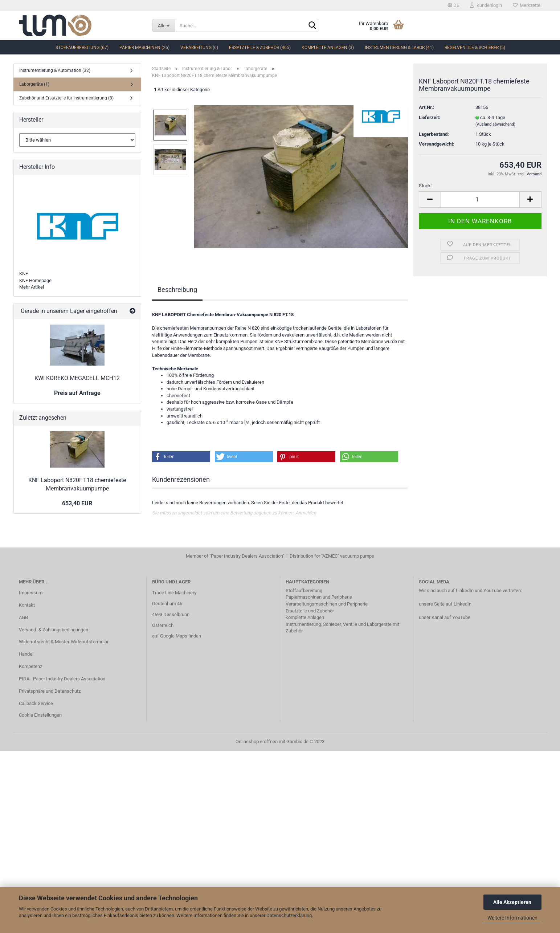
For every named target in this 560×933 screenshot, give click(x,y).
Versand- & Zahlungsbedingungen (54, 630)
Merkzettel (527, 5)
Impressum (31, 593)
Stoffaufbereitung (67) (82, 48)
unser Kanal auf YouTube (445, 617)
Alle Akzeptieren (512, 902)
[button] (181, 457)
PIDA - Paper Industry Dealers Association (62, 679)
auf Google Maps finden (177, 636)
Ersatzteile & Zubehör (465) (260, 48)
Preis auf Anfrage (77, 393)
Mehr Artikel (32, 287)
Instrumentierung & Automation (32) (55, 70)
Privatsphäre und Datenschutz (50, 691)
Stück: (425, 186)
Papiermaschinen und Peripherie (319, 597)
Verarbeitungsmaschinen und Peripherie (327, 604)
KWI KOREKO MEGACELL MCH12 (77, 378)
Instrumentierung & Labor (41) (399, 48)
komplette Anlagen (305, 617)
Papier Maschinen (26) (144, 48)
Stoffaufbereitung (304, 590)
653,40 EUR (77, 503)
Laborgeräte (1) (34, 84)
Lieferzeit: (430, 117)
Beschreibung (177, 290)
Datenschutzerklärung (289, 915)
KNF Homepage (35, 280)
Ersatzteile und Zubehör (310, 611)
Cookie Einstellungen (40, 715)
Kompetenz (30, 666)
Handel (26, 654)
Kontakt (27, 605)
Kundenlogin (486, 5)
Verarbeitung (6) (199, 48)
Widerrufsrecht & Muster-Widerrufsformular (64, 642)
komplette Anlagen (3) (328, 48)
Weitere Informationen (512, 918)
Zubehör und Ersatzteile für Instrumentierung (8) (66, 98)
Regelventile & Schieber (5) (475, 48)
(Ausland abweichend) (495, 124)
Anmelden (306, 513)
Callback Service (36, 703)
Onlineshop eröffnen (257, 741)
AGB (23, 617)
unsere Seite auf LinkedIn (445, 604)
